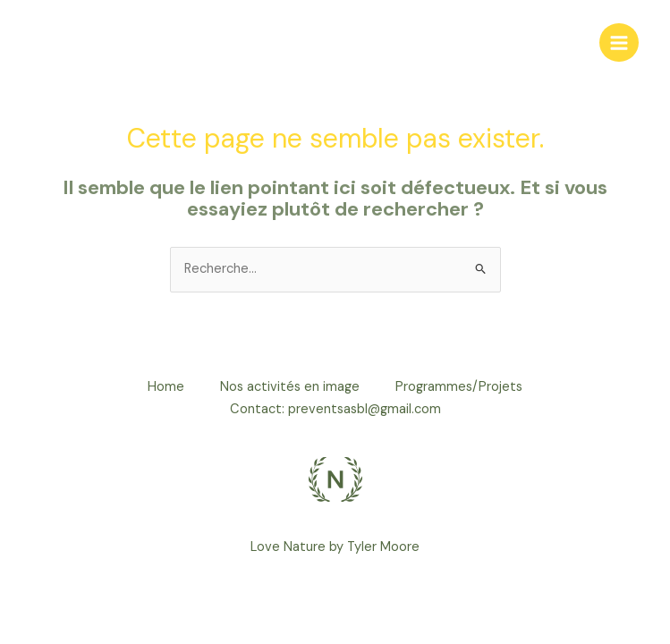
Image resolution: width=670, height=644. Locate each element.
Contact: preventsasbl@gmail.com (335, 409)
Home (166, 387)
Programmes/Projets (459, 387)
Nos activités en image (290, 387)
